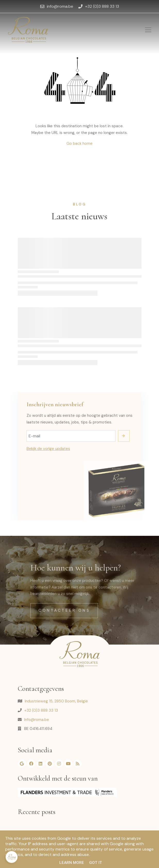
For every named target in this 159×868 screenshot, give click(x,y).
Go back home (79, 143)
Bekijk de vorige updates (48, 449)
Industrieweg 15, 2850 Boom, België (56, 701)
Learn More (72, 863)
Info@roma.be (37, 720)
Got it (96, 863)
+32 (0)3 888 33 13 (41, 710)
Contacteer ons (73, 610)
